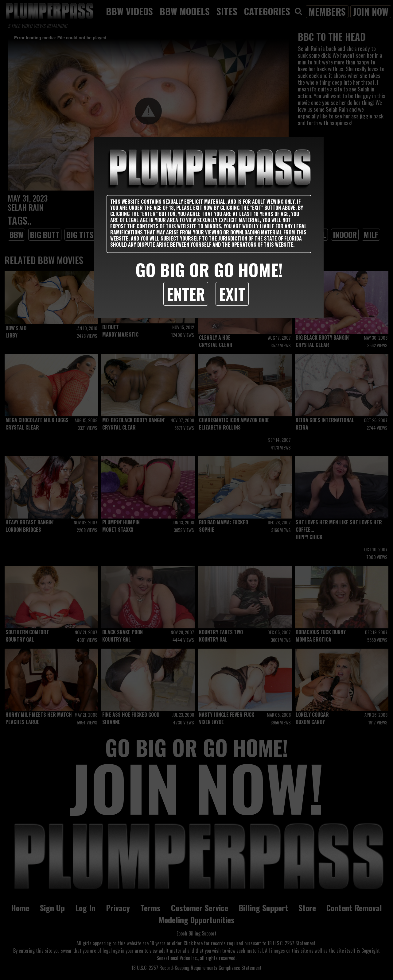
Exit (232, 294)
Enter (186, 294)
